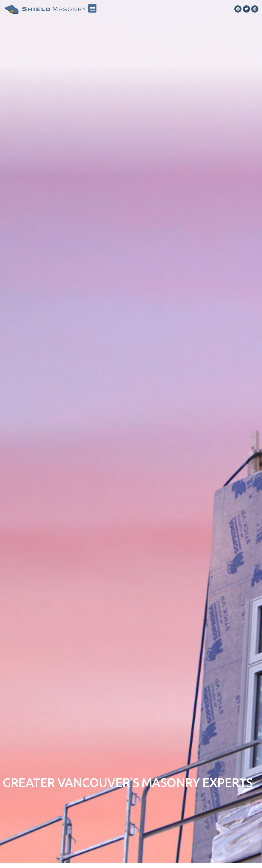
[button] (92, 8)
